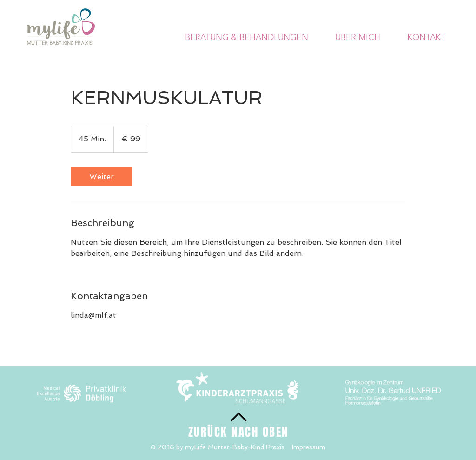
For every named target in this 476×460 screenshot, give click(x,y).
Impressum (309, 447)
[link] (101, 177)
